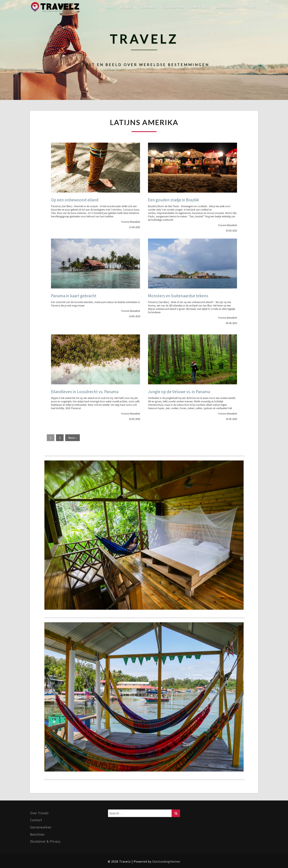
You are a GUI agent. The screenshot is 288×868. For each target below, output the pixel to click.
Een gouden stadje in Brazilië (173, 200)
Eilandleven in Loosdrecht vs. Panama (85, 392)
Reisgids (127, 7)
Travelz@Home (173, 7)
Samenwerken (226, 7)
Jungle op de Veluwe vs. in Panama (179, 392)
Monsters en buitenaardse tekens (178, 296)
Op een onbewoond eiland (75, 200)
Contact (249, 7)
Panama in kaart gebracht (74, 296)
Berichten (37, 834)
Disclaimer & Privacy (45, 841)
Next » (72, 438)
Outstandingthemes (166, 861)
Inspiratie (148, 7)
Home (109, 7)
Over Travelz (200, 7)
